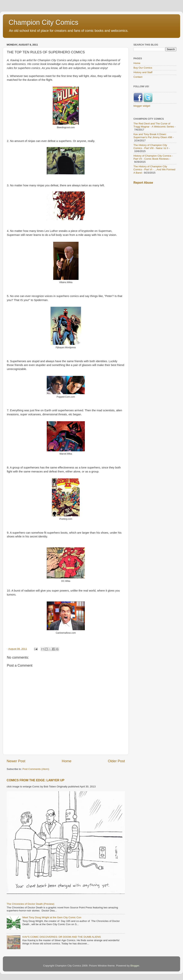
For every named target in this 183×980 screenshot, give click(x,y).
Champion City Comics (43, 22)
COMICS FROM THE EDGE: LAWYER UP (35, 780)
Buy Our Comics (143, 68)
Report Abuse (143, 183)
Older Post (116, 761)
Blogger (135, 966)
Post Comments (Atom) (36, 769)
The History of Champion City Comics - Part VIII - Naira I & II (151, 147)
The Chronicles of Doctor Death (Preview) (30, 904)
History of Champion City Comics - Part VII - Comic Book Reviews (153, 157)
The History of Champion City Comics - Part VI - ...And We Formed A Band (154, 169)
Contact (138, 77)
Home (67, 761)
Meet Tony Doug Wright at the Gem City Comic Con (52, 917)
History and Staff (143, 72)
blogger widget (142, 106)
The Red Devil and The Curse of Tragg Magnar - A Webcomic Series (154, 125)
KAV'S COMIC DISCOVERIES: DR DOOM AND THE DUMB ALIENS (62, 937)
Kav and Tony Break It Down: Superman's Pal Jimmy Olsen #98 (153, 136)
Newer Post (16, 761)
